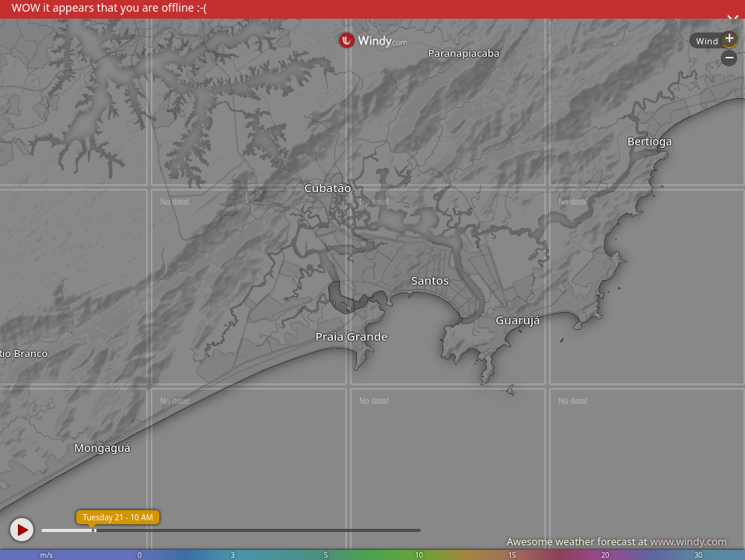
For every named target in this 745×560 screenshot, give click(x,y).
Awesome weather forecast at (617, 541)
